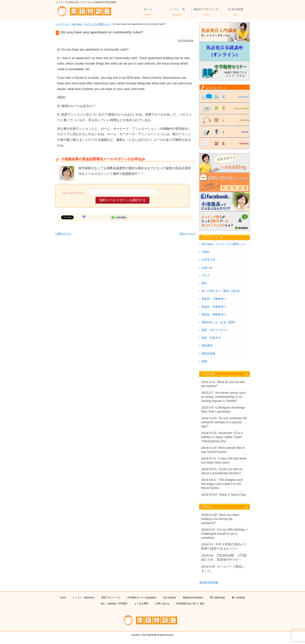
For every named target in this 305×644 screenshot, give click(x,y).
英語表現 (207, 346)
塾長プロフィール (111, 598)
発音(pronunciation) (193, 598)
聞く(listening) (217, 598)
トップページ (62, 24)
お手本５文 (208, 260)
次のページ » (187, 234)
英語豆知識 (208, 353)
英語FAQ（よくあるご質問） (219, 322)
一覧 (245, 374)
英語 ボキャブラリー (215, 330)
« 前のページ (63, 234)
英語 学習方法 (211, 338)
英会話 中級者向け (214, 307)
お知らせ (207, 268)
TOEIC (206, 252)
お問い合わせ (162, 604)
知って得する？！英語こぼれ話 (221, 291)
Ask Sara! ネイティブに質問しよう (91, 24)
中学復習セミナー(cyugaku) (142, 598)
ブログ (206, 275)
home (63, 598)
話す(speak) (169, 598)
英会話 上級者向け (214, 299)
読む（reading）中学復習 (114, 604)
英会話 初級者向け (214, 314)
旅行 (204, 283)
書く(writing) (238, 598)
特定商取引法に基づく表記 (190, 604)
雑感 (204, 361)
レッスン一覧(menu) (84, 598)
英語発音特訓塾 (209, 583)
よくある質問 (141, 604)
